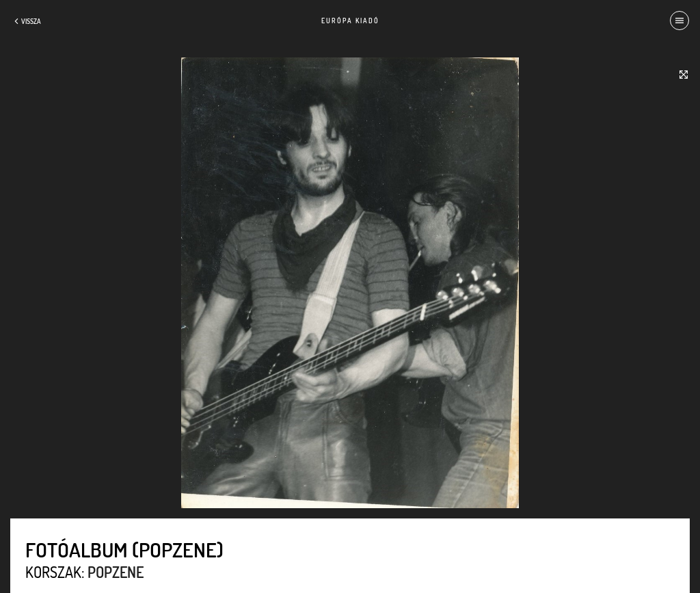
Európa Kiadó (350, 21)
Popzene (116, 572)
